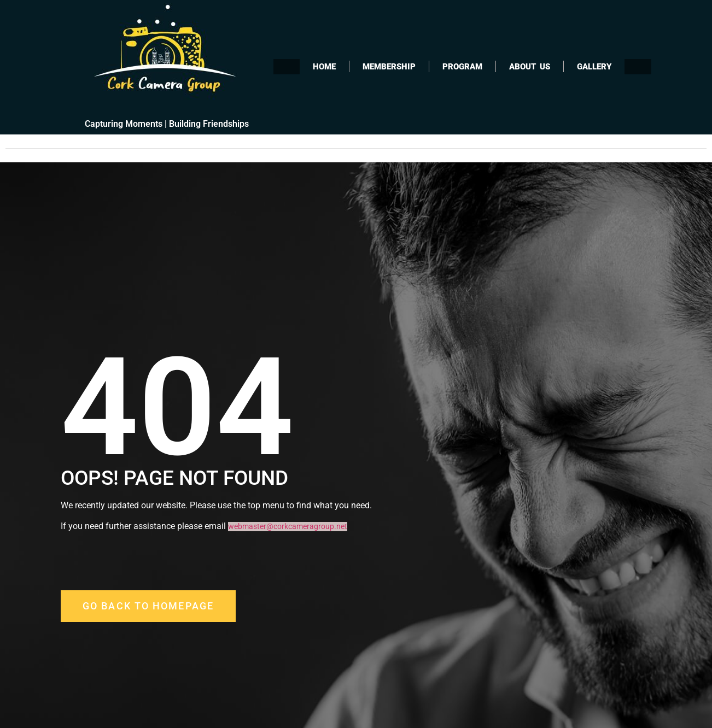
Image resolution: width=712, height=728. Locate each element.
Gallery (594, 67)
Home (324, 67)
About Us (530, 67)
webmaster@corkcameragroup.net (288, 527)
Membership (389, 67)
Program (462, 67)
